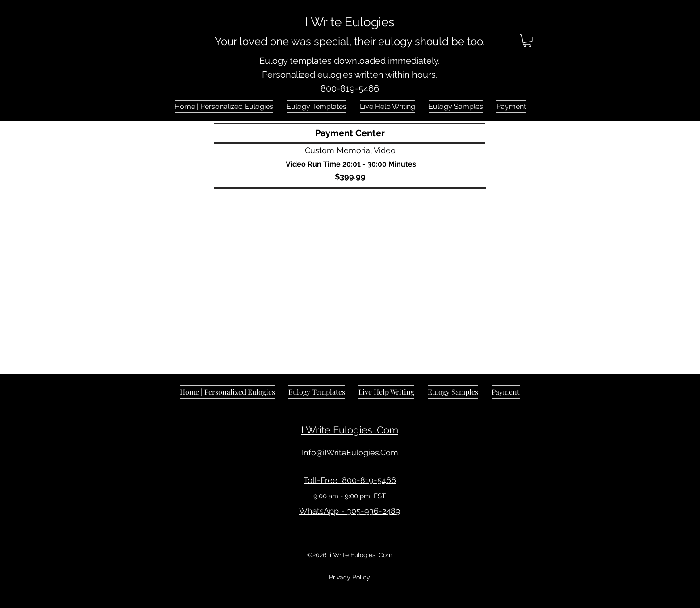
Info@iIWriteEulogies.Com (350, 452)
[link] (527, 41)
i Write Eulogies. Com (360, 555)
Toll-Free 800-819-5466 (350, 480)
